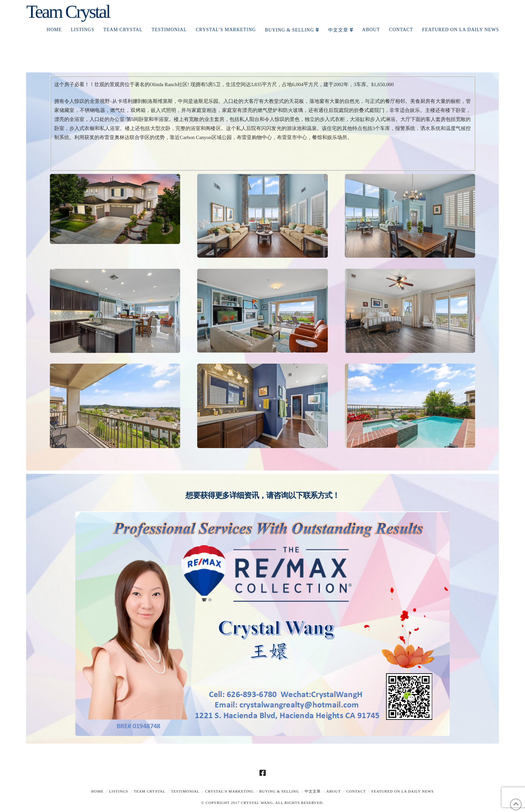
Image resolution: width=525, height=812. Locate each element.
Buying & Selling (279, 791)
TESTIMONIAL (185, 791)
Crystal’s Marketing (230, 791)
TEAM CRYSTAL (149, 791)
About (334, 791)
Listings (119, 791)
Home (97, 791)
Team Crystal (68, 12)
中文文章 (313, 791)
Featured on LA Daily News (402, 791)
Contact (356, 791)
